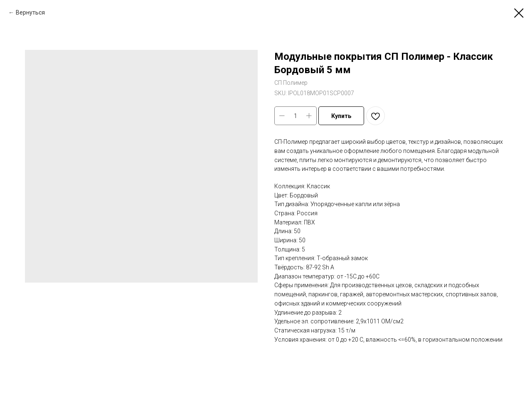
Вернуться (30, 12)
